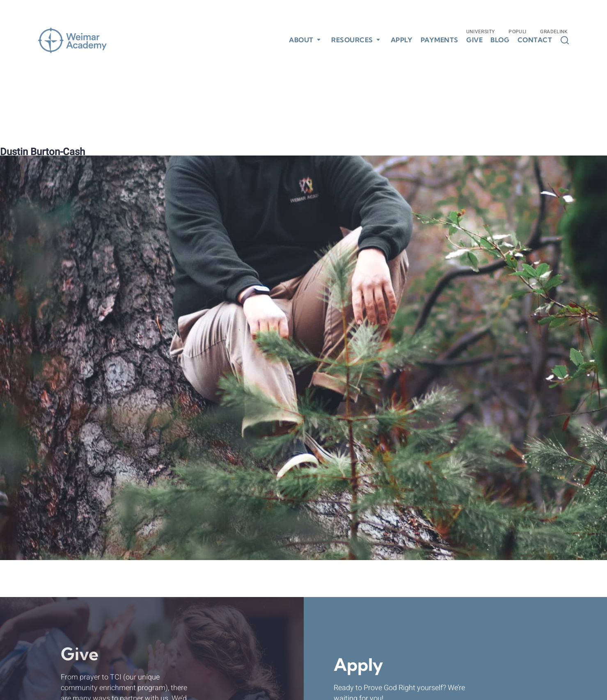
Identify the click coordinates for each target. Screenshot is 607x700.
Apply (402, 40)
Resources (352, 40)
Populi (517, 32)
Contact (535, 40)
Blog (500, 40)
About (301, 40)
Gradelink (554, 32)
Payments (440, 40)
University (481, 32)
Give (474, 40)
